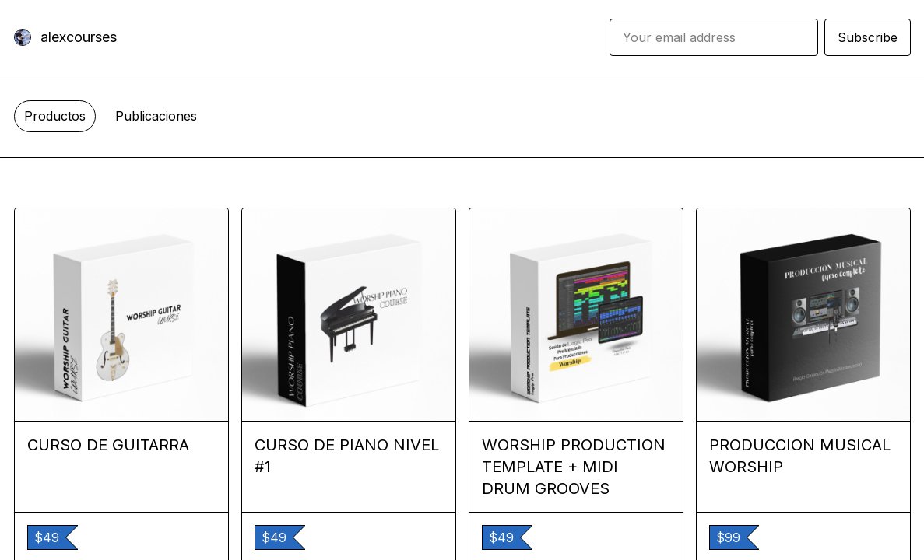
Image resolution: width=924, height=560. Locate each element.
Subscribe (868, 37)
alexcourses (79, 37)
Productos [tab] (55, 116)
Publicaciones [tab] (156, 116)
